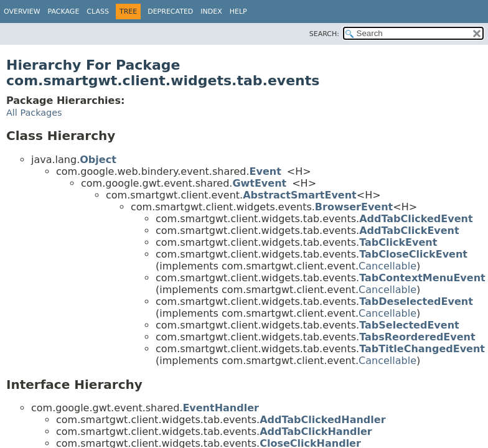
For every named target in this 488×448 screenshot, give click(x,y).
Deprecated (170, 12)
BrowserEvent (354, 207)
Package (64, 12)
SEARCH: (324, 34)
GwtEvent (259, 183)
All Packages (34, 113)
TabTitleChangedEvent (422, 349)
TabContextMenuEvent (422, 278)
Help (238, 12)
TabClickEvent (398, 242)
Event (265, 171)
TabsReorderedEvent (417, 337)
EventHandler (221, 408)
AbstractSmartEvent (300, 195)
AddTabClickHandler (316, 432)
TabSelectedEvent (409, 325)
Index (211, 12)
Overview (22, 12)
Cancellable (387, 266)
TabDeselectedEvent (416, 301)
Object (98, 160)
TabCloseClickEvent (413, 254)
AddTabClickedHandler (322, 420)
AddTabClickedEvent (416, 219)
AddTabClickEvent (409, 231)
